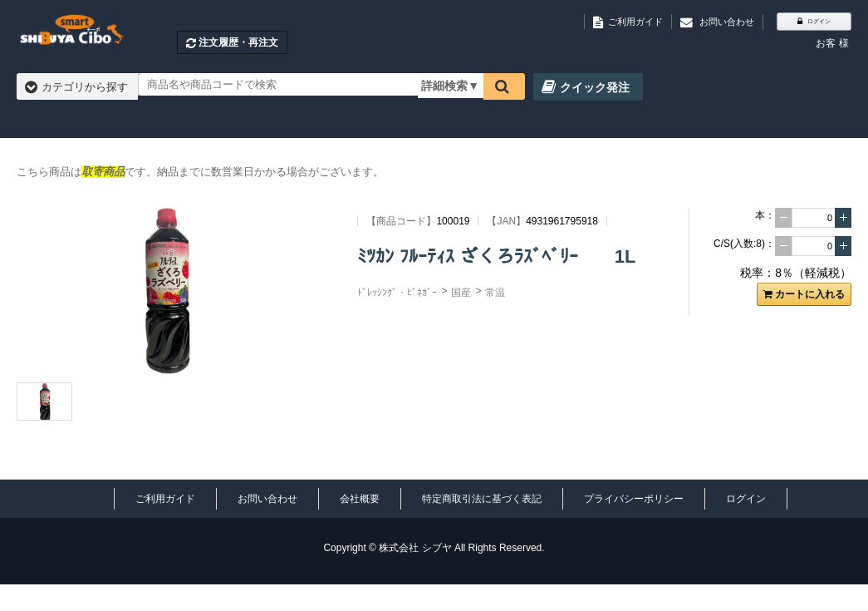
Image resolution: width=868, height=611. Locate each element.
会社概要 (360, 499)
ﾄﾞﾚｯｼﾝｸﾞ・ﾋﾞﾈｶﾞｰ (397, 293)
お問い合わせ (267, 499)
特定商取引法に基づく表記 (482, 499)
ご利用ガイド (165, 499)
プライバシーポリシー (634, 499)
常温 (495, 293)
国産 (461, 293)
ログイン (746, 499)
